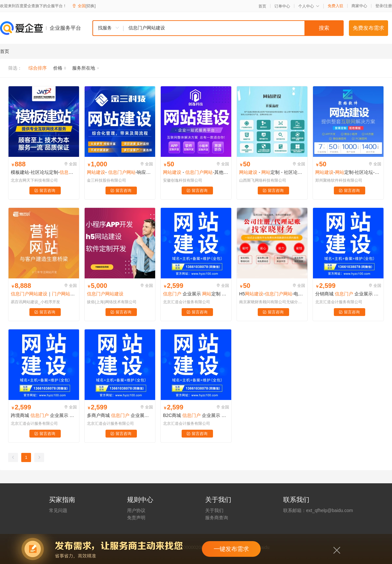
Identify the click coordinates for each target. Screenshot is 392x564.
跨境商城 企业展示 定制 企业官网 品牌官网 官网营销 (44, 415)
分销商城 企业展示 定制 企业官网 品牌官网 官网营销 (348, 294)
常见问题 (58, 510)
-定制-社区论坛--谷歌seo (348, 172)
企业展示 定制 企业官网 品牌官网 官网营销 (196, 294)
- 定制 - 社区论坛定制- (272, 172)
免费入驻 (335, 6)
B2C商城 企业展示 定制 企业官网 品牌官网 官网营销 (196, 415)
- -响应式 (120, 172)
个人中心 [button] (309, 6)
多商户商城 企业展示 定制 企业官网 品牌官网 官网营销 (120, 415)
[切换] (91, 6)
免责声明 (136, 518)
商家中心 (359, 6)
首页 (262, 6)
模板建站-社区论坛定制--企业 (44, 172)
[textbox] (234, 28)
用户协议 (136, 510)
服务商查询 (217, 518)
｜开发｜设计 (44, 294)
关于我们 (214, 510)
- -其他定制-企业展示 (196, 172)
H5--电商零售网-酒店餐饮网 (272, 294)
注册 (388, 6)
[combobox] (218, 28)
